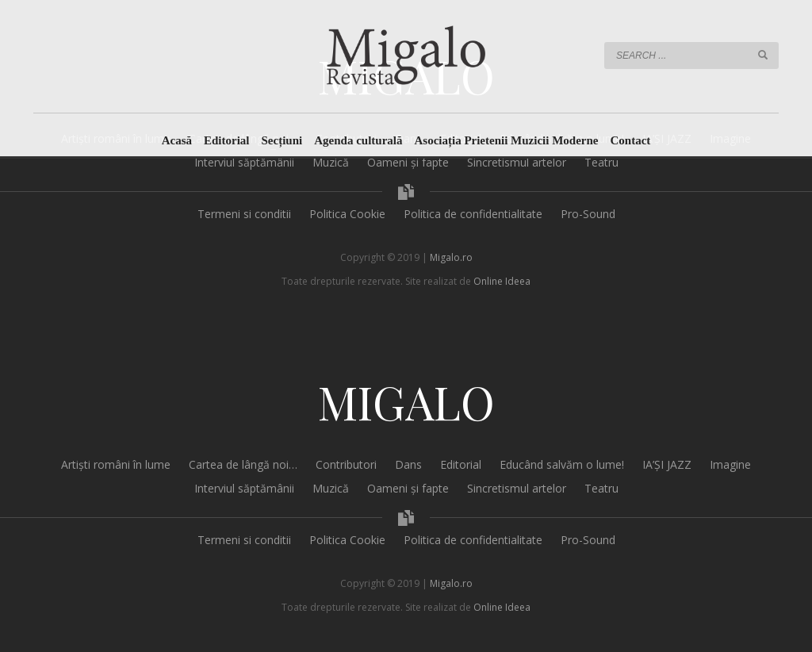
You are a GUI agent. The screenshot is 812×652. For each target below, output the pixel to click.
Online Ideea (502, 281)
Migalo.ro (451, 257)
